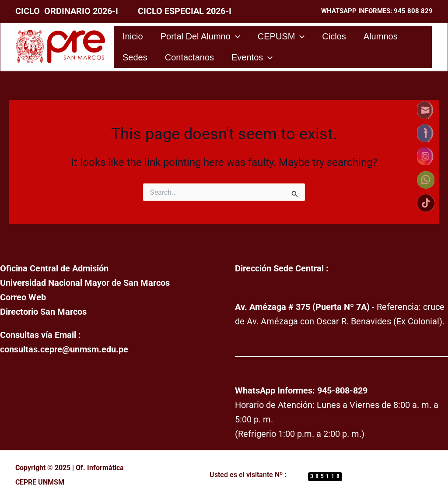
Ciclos (334, 36)
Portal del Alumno (200, 36)
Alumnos (381, 36)
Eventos (252, 57)
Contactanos (189, 57)
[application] (235, 36)
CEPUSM (281, 36)
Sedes (135, 57)
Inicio (133, 36)
